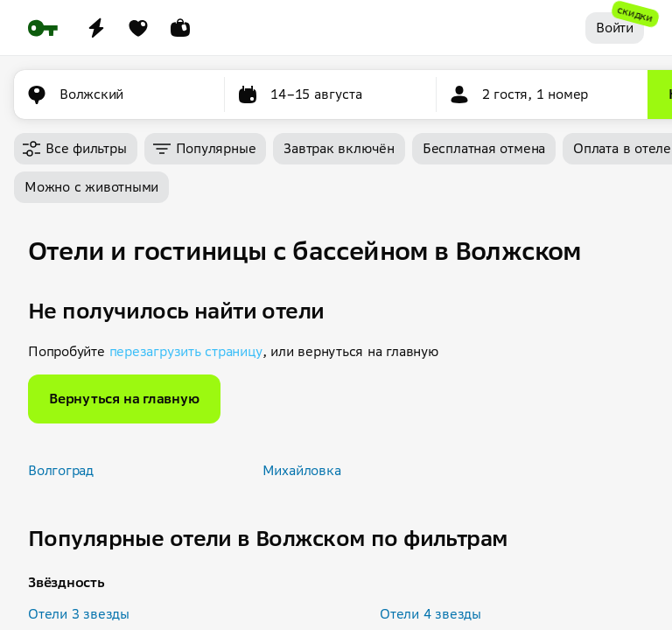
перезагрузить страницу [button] (186, 351)
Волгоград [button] (61, 470)
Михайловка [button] (302, 470)
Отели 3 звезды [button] (79, 614)
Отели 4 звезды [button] (430, 614)
